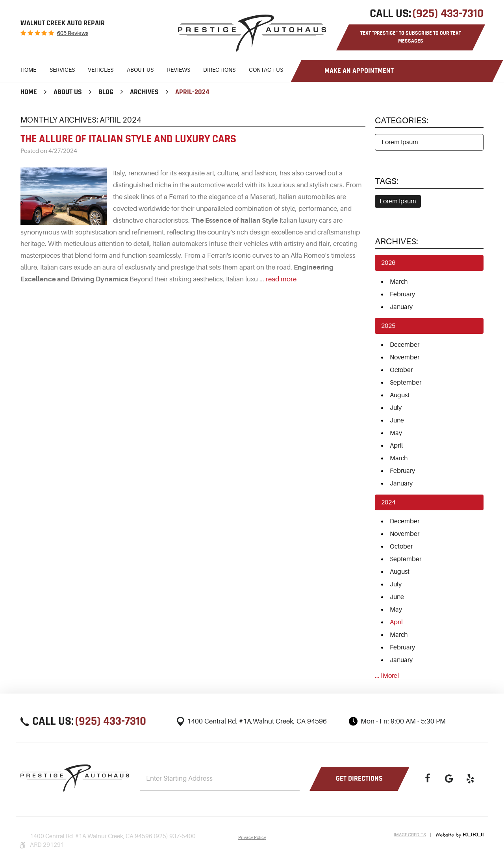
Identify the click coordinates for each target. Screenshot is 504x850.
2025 (388, 326)
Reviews (179, 70)
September (406, 383)
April (396, 446)
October (401, 370)
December (405, 345)
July (396, 408)
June (397, 420)
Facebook (428, 779)
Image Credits (410, 835)
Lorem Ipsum (400, 142)
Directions (219, 70)
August (400, 395)
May (396, 433)
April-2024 (192, 92)
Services (62, 70)
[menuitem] (28, 71)
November (405, 357)
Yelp (470, 779)
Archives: (397, 241)
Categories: (402, 120)
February (402, 294)
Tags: (387, 181)
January (401, 307)
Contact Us (266, 70)
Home (28, 70)
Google (449, 779)
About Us (140, 70)
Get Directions (359, 779)
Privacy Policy (252, 838)
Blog (106, 92)
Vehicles (101, 70)
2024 (388, 502)
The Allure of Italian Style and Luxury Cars (128, 139)
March (399, 282)
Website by (460, 835)
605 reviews (73, 33)
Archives (144, 92)
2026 (388, 263)
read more (281, 279)
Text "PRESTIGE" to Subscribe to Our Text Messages (411, 37)
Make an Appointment (359, 71)
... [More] (387, 676)
